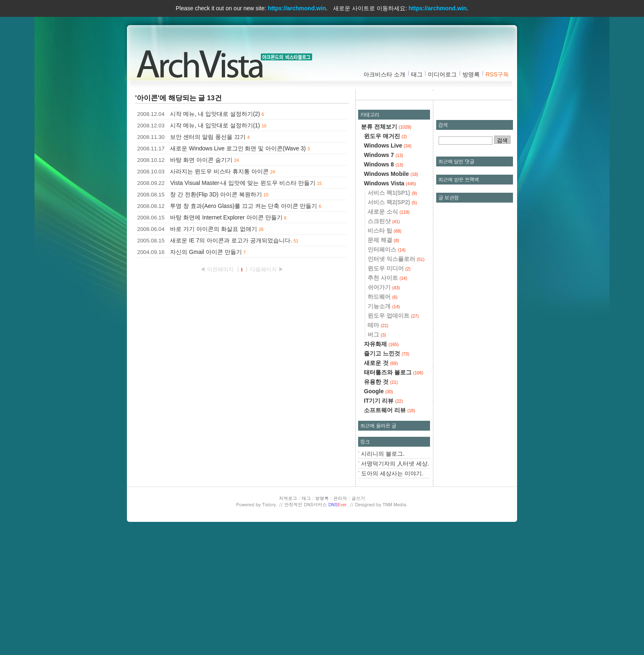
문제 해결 (383, 361)
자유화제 (381, 465)
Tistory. (270, 625)
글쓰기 (358, 619)
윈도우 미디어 (389, 389)
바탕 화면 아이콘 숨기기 (201, 160)
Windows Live (388, 266)
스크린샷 (384, 342)
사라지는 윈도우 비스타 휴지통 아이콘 (219, 171)
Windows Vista (390, 304)
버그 (377, 455)
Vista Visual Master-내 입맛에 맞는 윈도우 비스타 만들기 (243, 183)
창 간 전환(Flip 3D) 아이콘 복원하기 (216, 194)
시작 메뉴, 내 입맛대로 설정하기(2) (215, 114)
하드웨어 (383, 417)
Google (378, 512)
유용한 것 (381, 503)
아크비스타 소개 (384, 74)
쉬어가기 (384, 408)
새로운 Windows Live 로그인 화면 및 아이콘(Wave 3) (238, 148)
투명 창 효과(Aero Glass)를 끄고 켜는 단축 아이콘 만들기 (244, 206)
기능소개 (384, 427)
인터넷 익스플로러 (396, 380)
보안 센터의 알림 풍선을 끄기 (208, 137)
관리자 (340, 619)
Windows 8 (384, 285)
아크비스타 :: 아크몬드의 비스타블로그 (203, 62)
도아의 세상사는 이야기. (392, 594)
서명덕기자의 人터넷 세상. (395, 584)
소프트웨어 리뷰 (389, 531)
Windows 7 (384, 276)
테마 (378, 446)
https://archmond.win (297, 8)
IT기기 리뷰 (383, 521)
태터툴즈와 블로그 (393, 493)
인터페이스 (387, 370)
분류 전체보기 (386, 247)
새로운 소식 (389, 332)
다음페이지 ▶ (267, 269)
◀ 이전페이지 (217, 269)
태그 (417, 74)
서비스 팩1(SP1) (392, 314)
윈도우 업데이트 (393, 436)
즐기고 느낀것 (386, 474)
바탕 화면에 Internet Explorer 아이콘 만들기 (226, 217)
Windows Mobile (391, 295)
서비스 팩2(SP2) (392, 323)
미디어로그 (442, 74)
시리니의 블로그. (383, 574)
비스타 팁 (384, 351)
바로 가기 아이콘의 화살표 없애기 (214, 229)
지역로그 (288, 619)
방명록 (471, 74)
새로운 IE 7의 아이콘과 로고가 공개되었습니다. (231, 240)
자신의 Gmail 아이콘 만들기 (206, 252)
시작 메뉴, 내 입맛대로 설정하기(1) (215, 125)
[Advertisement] (437, 154)
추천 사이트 (387, 399)
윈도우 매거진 (385, 257)
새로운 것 (381, 484)
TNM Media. (395, 625)
